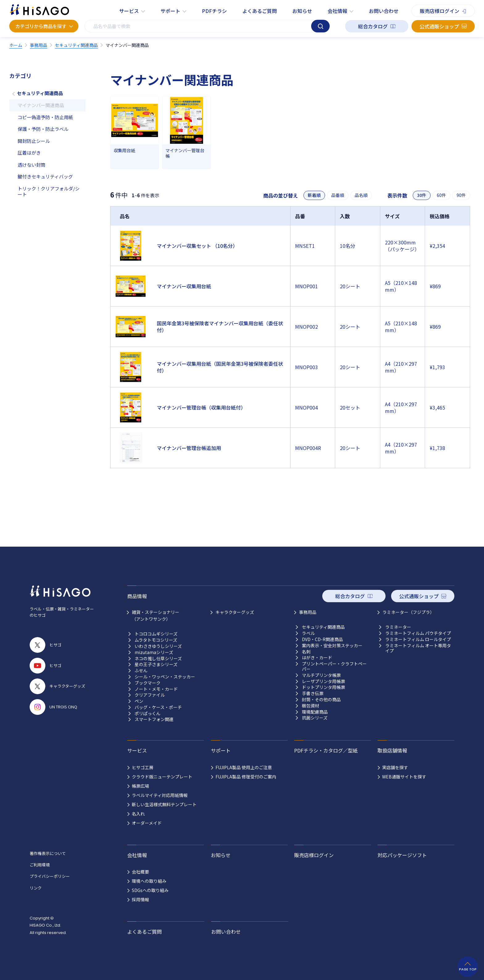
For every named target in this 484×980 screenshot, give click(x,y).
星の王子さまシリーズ (156, 664)
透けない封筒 (31, 165)
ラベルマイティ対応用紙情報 (160, 795)
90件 (461, 195)
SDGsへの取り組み (150, 890)
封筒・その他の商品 (321, 700)
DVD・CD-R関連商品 (322, 639)
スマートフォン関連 (154, 719)
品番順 (338, 195)
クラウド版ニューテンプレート (162, 777)
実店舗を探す (395, 767)
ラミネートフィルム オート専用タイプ (418, 648)
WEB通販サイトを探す (404, 777)
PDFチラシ (214, 11)
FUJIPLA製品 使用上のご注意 (244, 767)
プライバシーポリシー (50, 876)
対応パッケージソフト (402, 855)
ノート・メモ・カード (156, 689)
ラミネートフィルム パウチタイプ (418, 633)
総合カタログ (373, 26)
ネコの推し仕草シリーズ (158, 659)
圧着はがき (29, 153)
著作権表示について (48, 853)
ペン (139, 701)
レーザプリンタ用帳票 (323, 681)
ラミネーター (398, 627)
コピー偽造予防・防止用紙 (45, 117)
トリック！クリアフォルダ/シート (49, 192)
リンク (36, 888)
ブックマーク (148, 683)
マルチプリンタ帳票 (321, 675)
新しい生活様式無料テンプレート (164, 804)
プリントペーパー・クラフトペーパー (334, 666)
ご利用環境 (40, 865)
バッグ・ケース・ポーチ (158, 707)
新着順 (314, 195)
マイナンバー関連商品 (41, 105)
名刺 (306, 652)
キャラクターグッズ (235, 612)
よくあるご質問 (260, 11)
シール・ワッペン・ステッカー (165, 677)
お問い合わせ (384, 11)
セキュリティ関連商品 (40, 93)
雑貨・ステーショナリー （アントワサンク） (156, 615)
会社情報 (337, 11)
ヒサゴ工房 (143, 767)
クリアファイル (150, 695)
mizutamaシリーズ (154, 652)
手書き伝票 (313, 693)
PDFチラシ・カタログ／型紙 (326, 750)
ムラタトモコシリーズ (156, 640)
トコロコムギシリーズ (156, 634)
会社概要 (140, 872)
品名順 (361, 195)
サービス (129, 11)
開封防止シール (34, 141)
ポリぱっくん (148, 713)
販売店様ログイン (440, 11)
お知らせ (302, 11)
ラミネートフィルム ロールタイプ (418, 639)
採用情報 (140, 899)
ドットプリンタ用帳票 (323, 687)
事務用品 (308, 612)
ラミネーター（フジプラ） (408, 612)
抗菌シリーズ (315, 718)
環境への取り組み (149, 881)
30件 (422, 195)
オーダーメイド (147, 823)
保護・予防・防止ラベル (43, 129)
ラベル (308, 633)
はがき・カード (317, 658)
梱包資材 (311, 706)
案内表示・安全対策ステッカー (332, 646)
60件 (441, 195)
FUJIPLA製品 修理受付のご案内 (246, 777)
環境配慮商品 (315, 712)
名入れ (138, 814)
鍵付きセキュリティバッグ (45, 176)
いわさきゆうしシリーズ (158, 646)
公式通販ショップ (439, 26)
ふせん (141, 671)
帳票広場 (140, 786)
